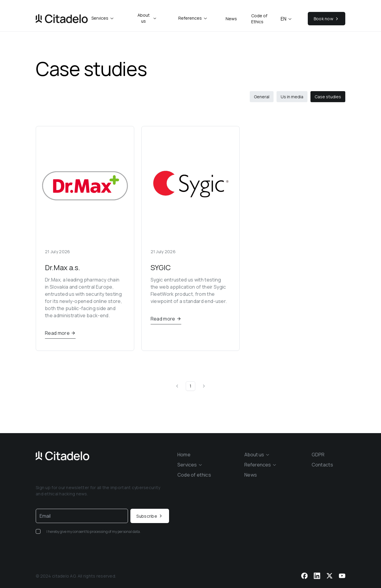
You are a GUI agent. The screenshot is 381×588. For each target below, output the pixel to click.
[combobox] (103, 18)
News (231, 19)
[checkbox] (38, 531)
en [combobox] (286, 19)
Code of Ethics (259, 19)
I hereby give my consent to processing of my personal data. (94, 532)
